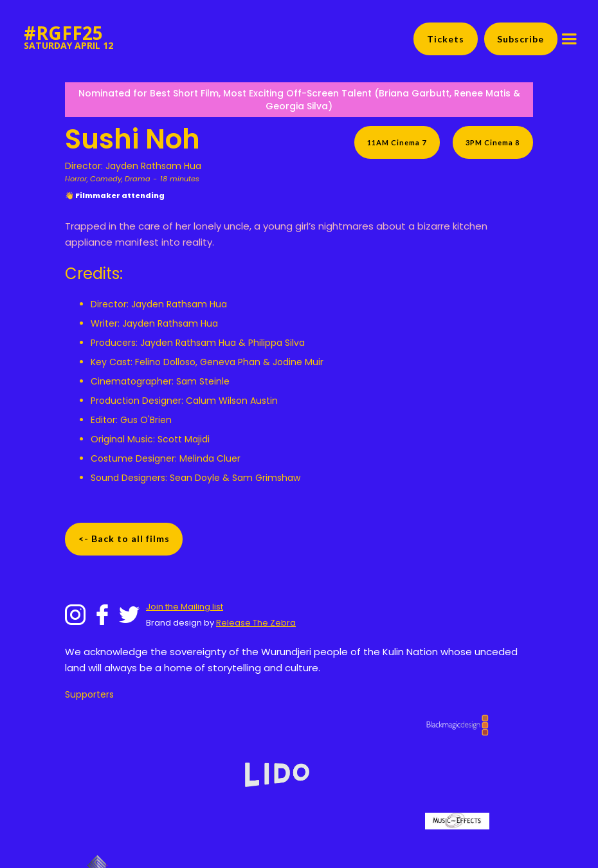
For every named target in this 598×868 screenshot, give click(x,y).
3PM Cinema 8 (493, 142)
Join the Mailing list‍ (185, 607)
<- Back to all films (124, 538)
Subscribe (521, 39)
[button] (569, 39)
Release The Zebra (256, 623)
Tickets (446, 39)
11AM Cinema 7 (397, 142)
